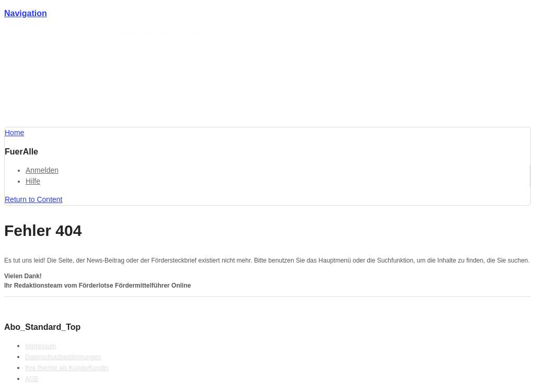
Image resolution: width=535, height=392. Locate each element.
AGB (32, 379)
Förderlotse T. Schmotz (82, 33)
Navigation (26, 13)
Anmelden (42, 170)
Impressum (40, 346)
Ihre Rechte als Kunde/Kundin (67, 368)
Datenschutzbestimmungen (63, 357)
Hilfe (33, 181)
